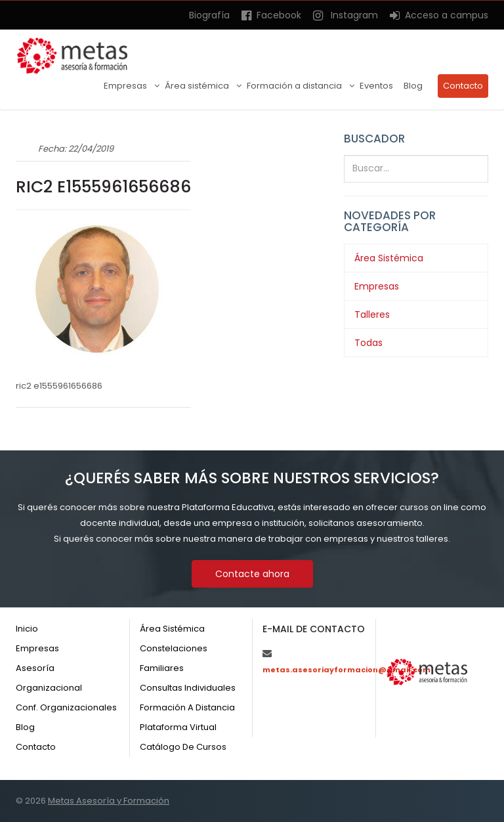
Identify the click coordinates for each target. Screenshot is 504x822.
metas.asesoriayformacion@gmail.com (346, 670)
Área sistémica (198, 86)
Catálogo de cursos (183, 747)
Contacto (463, 86)
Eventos (376, 86)
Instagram (346, 15)
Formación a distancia (295, 86)
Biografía (209, 15)
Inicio (27, 629)
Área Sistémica (389, 258)
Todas (368, 343)
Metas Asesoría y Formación (109, 801)
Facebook (271, 15)
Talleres (372, 314)
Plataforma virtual (178, 727)
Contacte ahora (252, 574)
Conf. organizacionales (66, 707)
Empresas (126, 86)
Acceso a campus (439, 15)
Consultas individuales (188, 688)
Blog (413, 86)
